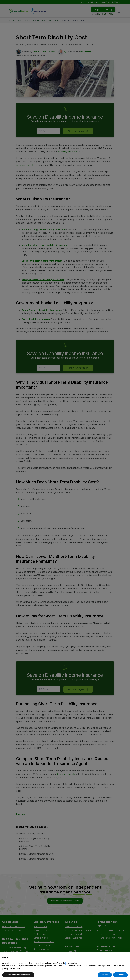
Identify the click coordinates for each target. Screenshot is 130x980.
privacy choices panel (11, 968)
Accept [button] (120, 975)
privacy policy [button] (71, 963)
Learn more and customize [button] (18, 975)
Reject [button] (105, 975)
